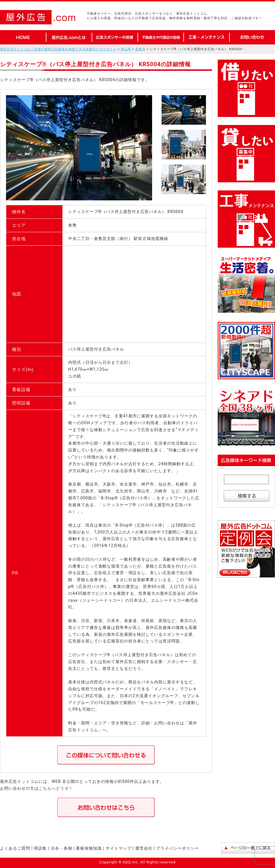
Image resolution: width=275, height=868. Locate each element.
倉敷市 (140, 49)
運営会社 (144, 848)
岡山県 (126, 49)
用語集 (41, 848)
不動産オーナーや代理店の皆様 (160, 37)
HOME (23, 37)
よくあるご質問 (15, 848)
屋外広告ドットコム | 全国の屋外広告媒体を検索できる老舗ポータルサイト (58, 49)
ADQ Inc (130, 862)
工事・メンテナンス (206, 37)
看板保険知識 (89, 848)
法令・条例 (61, 848)
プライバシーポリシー (178, 848)
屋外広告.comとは (69, 37)
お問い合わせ (252, 37)
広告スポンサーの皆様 (115, 37)
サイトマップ (119, 848)
